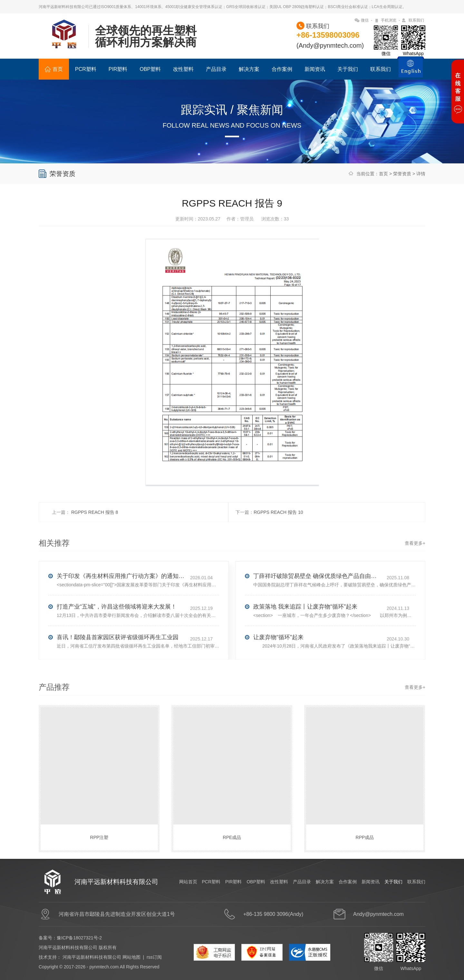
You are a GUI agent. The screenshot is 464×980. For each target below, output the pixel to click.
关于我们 (348, 69)
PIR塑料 (118, 69)
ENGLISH (411, 71)
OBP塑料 (150, 69)
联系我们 (416, 20)
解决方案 (249, 69)
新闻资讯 (315, 69)
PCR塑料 (86, 69)
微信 (365, 20)
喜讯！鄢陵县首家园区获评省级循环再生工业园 (118, 662)
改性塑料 (183, 69)
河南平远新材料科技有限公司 (92, 957)
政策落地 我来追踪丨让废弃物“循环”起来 (305, 631)
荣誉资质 (402, 174)
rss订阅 (154, 957)
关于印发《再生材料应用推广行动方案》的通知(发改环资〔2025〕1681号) (121, 600)
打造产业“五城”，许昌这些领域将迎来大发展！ (117, 631)
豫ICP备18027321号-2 (79, 938)
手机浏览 (389, 20)
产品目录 (216, 69)
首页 (54, 69)
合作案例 (282, 69)
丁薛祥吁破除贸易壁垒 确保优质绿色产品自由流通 (318, 600)
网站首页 (188, 882)
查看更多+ (415, 568)
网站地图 (131, 957)
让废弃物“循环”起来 (278, 662)
